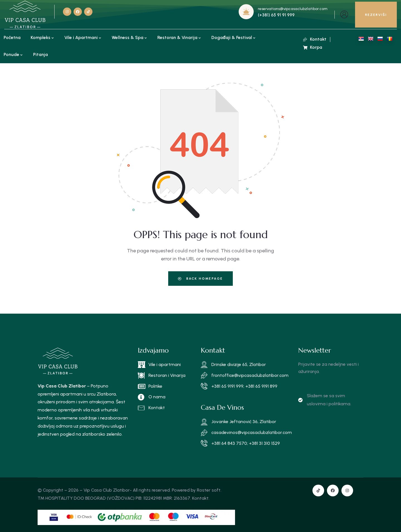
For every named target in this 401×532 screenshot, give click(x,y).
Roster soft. (209, 490)
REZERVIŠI (376, 15)
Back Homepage (200, 279)
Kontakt (200, 498)
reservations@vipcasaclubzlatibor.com (293, 9)
